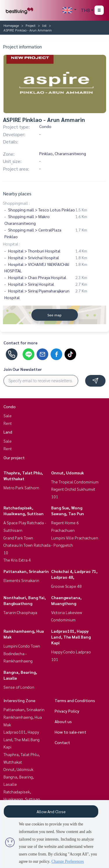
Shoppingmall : (16, 203)
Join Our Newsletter (23, 369)
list (44, 25)
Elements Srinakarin (21, 580)
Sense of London (19, 687)
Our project (14, 457)
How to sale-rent (70, 732)
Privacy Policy (67, 711)
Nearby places (17, 193)
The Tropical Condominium (75, 482)
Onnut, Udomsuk (68, 473)
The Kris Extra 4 (17, 560)
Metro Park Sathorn (21, 488)
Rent (8, 423)
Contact (62, 742)
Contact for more (20, 343)
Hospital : (11, 244)
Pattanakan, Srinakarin (26, 571)
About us (63, 721)
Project (31, 25)
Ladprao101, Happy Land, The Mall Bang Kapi (71, 637)
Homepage (11, 25)
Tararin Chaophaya (20, 612)
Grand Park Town (18, 538)
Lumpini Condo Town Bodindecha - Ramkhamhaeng (22, 653)
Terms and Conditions (75, 700)
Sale (8, 415)
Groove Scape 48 (66, 586)
